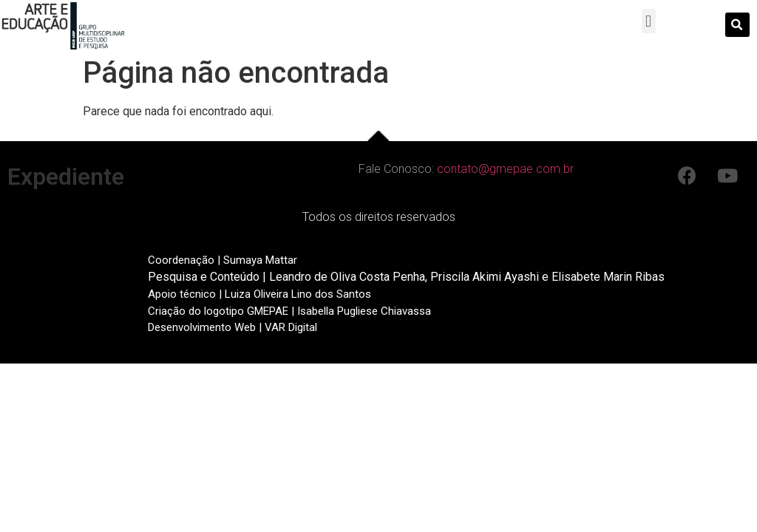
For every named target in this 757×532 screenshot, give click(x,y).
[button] (649, 21)
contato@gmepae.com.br (505, 169)
